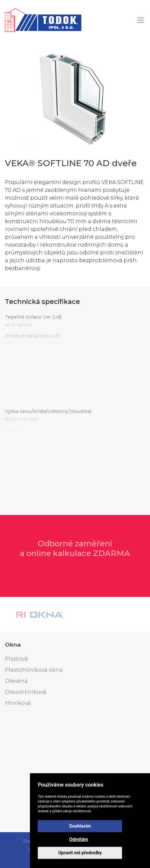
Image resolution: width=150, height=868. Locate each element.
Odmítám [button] (79, 839)
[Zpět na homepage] (43, 20)
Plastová (16, 660)
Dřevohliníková (26, 693)
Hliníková (18, 704)
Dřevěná (16, 682)
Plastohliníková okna (34, 671)
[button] (141, 20)
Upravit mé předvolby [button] (80, 853)
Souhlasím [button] (80, 826)
